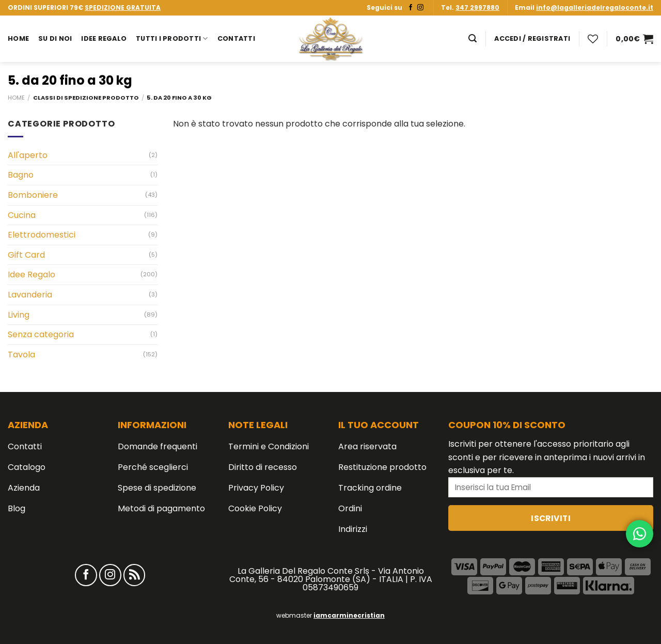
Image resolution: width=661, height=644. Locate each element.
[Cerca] (473, 38)
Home (18, 38)
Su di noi (55, 38)
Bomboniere (33, 195)
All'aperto (28, 155)
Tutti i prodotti (172, 38)
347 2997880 (477, 7)
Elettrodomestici (42, 235)
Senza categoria (41, 334)
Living (19, 315)
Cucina (22, 215)
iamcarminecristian (349, 615)
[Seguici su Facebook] (411, 8)
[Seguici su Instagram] (420, 8)
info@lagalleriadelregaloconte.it (595, 7)
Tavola (21, 355)
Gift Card (26, 255)
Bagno (21, 175)
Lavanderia (30, 295)
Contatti (236, 38)
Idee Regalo (104, 38)
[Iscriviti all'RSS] (135, 575)
